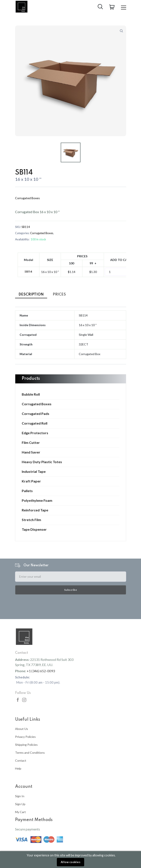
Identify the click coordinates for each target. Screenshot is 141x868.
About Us (22, 729)
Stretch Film (31, 520)
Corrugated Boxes (37, 404)
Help (18, 768)
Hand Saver (31, 452)
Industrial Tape (34, 472)
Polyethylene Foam (37, 500)
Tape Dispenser (34, 529)
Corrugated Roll (35, 423)
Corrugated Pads (36, 414)
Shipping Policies (26, 745)
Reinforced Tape (35, 510)
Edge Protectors (35, 433)
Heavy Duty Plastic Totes (42, 462)
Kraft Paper (31, 481)
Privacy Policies (25, 737)
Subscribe (71, 590)
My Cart (20, 812)
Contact (21, 760)
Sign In (20, 796)
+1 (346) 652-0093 (41, 671)
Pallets (27, 491)
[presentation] (71, 606)
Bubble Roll (31, 394)
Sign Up (20, 804)
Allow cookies (71, 862)
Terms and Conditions (30, 753)
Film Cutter (31, 443)
